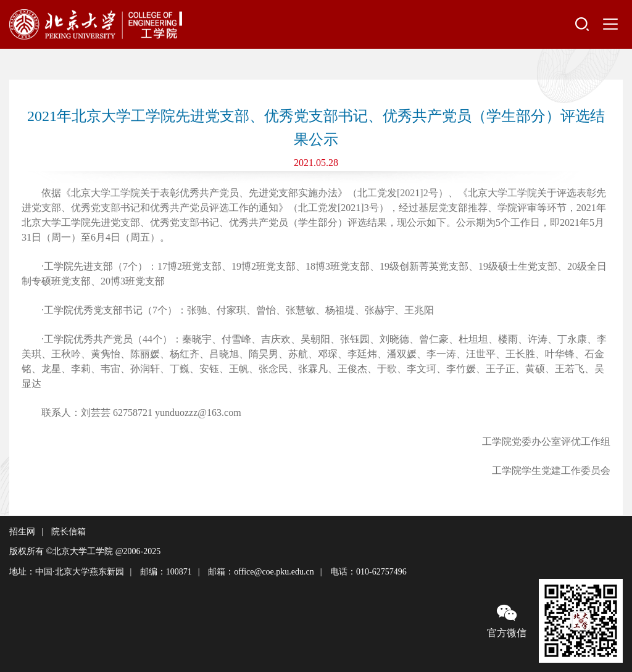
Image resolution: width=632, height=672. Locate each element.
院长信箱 (69, 532)
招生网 (22, 532)
